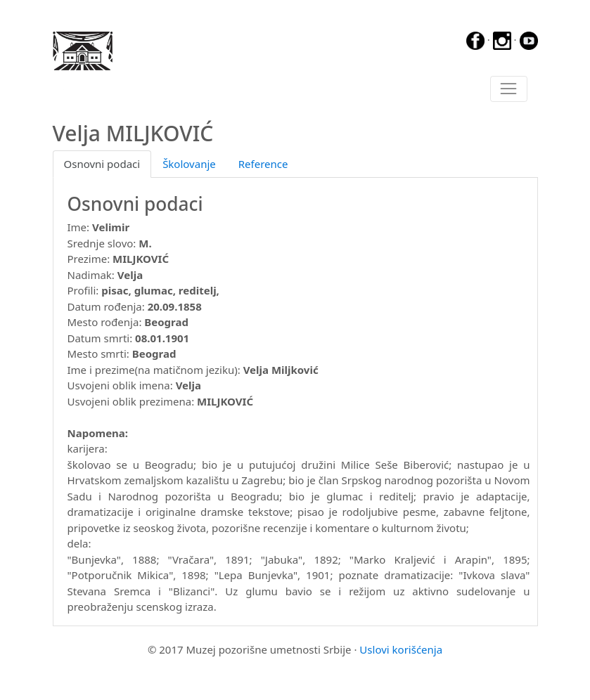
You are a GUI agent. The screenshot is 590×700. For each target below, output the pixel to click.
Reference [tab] (263, 164)
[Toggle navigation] (509, 89)
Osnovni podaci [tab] (102, 164)
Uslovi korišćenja (401, 649)
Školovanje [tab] (189, 164)
